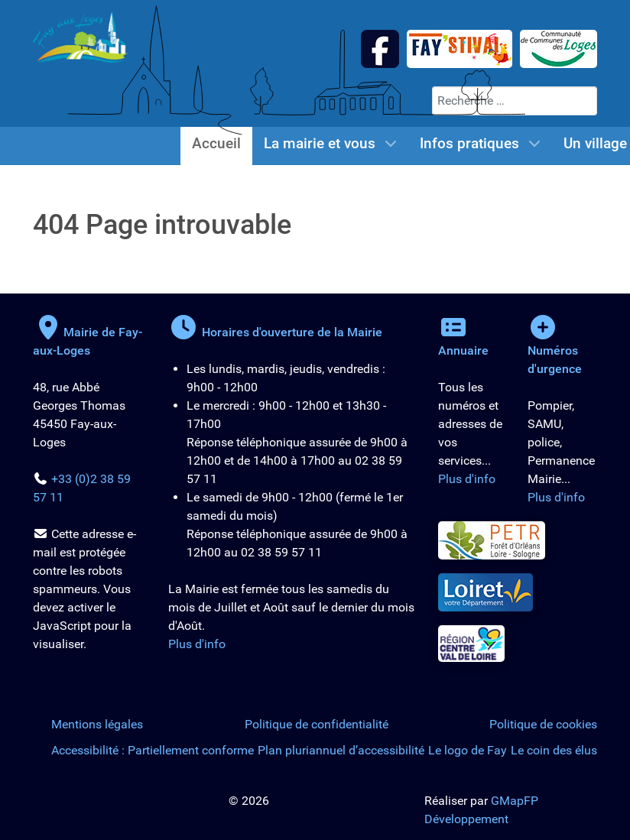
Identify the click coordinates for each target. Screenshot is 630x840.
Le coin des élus (554, 750)
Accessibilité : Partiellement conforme (153, 750)
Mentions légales (97, 724)
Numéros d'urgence (555, 350)
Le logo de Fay (468, 750)
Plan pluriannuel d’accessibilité (341, 750)
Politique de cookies (543, 724)
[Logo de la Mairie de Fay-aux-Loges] (80, 36)
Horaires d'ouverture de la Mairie (275, 332)
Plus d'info (197, 644)
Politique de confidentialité (317, 724)
